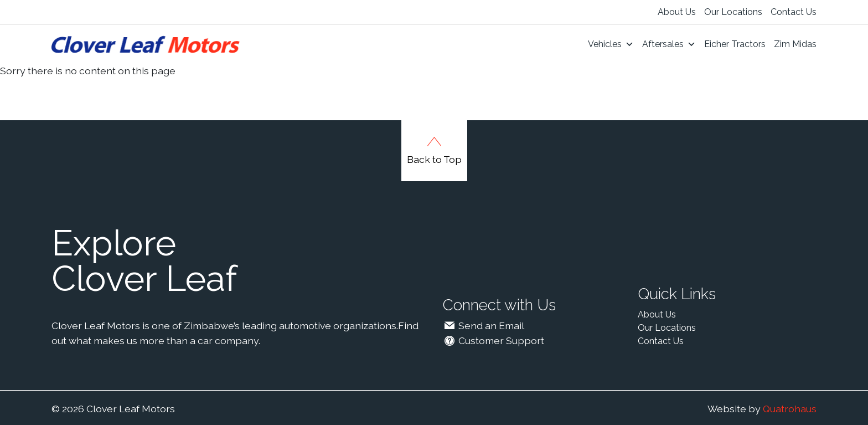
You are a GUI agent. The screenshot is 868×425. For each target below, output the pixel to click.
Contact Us (794, 12)
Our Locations (733, 12)
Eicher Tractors (735, 44)
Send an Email (483, 326)
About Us (677, 12)
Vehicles (611, 44)
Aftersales (669, 44)
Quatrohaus (790, 409)
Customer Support (493, 340)
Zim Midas (795, 44)
